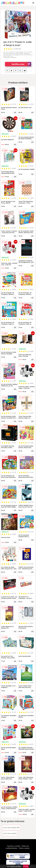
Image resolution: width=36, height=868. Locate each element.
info (15, 112)
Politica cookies (24, 848)
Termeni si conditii (14, 846)
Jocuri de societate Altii (12, 828)
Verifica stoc (21, 64)
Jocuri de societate (10, 833)
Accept (26, 866)
